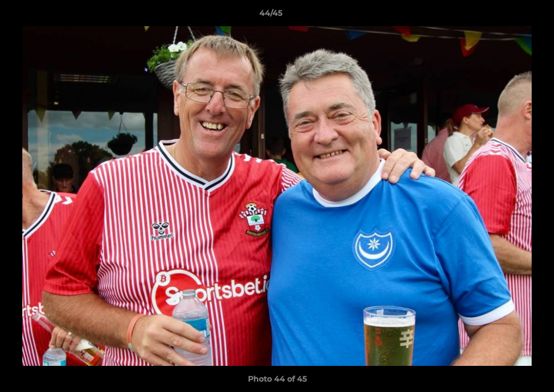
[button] (508, 16)
